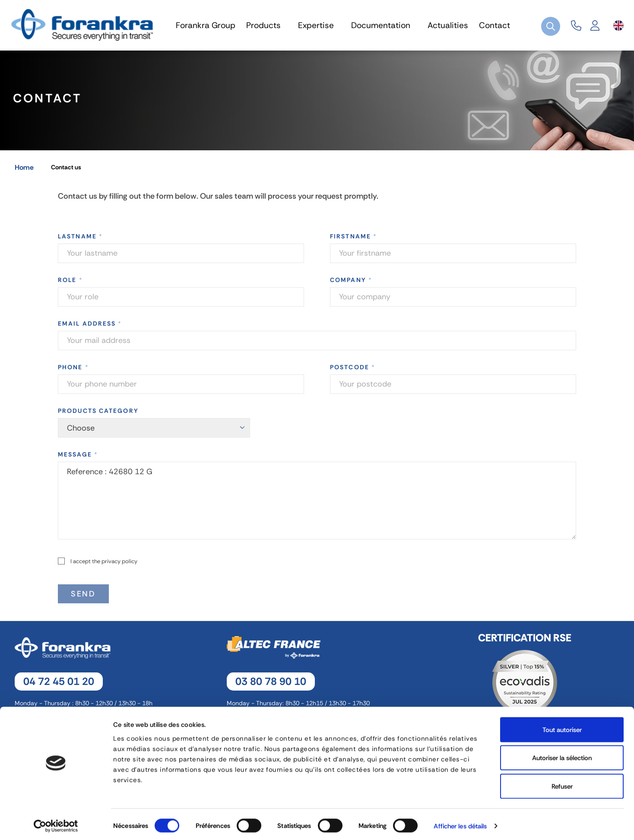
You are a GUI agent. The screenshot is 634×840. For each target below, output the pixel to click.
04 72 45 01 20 (59, 685)
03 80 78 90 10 (271, 685)
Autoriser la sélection (562, 755)
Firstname (353, 240)
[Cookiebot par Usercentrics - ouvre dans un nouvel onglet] (56, 823)
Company (351, 283)
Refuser (562, 783)
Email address (90, 327)
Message (78, 458)
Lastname (80, 240)
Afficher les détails (460, 823)
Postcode (353, 371)
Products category (98, 414)
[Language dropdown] (618, 25)
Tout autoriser (562, 727)
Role (70, 283)
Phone (73, 371)
